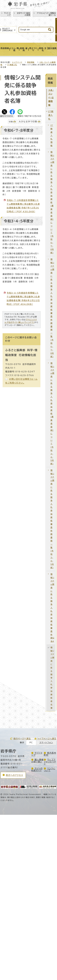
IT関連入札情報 (52, 136)
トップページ (17, 62)
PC (31, 743)
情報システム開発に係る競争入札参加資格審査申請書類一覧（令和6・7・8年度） (52, 308)
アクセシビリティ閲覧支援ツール (46, 14)
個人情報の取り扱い (37, 761)
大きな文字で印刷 (28, 122)
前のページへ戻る (22, 739)
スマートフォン (46, 743)
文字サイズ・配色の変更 (23, 14)
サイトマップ (7, 14)
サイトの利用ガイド (37, 770)
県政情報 (31, 62)
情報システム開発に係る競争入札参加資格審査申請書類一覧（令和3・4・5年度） (52, 519)
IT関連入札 (12, 65)
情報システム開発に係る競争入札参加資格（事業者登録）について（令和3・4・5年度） (52, 414)
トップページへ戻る (47, 739)
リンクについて (50, 770)
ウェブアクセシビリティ (50, 762)
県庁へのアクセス (14, 775)
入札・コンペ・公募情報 (51, 98)
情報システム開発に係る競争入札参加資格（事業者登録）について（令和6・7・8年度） (52, 202)
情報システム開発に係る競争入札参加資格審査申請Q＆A (52, 608)
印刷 (11, 122)
